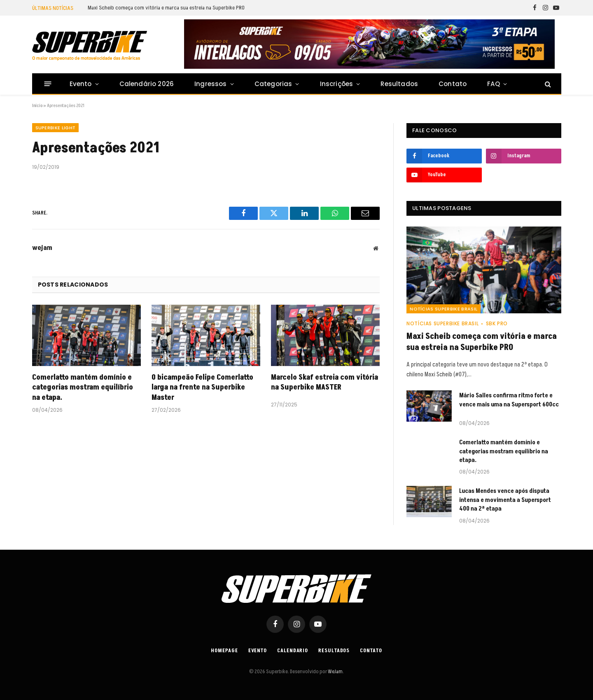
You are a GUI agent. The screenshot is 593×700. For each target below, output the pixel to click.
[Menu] (48, 84)
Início (37, 106)
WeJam (335, 672)
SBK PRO (497, 323)
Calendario (293, 651)
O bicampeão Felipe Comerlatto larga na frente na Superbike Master (202, 388)
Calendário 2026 (147, 84)
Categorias (273, 84)
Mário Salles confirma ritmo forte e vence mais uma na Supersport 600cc (509, 400)
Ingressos (211, 84)
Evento (81, 84)
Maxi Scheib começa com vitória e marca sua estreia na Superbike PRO (166, 8)
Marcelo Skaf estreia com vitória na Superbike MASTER (325, 383)
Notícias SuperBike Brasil (444, 309)
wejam (42, 248)
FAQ (494, 84)
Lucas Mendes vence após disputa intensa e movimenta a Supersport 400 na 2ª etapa (505, 500)
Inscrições (337, 84)
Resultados (399, 84)
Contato (453, 84)
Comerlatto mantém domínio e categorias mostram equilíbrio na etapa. (83, 388)
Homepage (224, 651)
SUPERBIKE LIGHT (56, 128)
